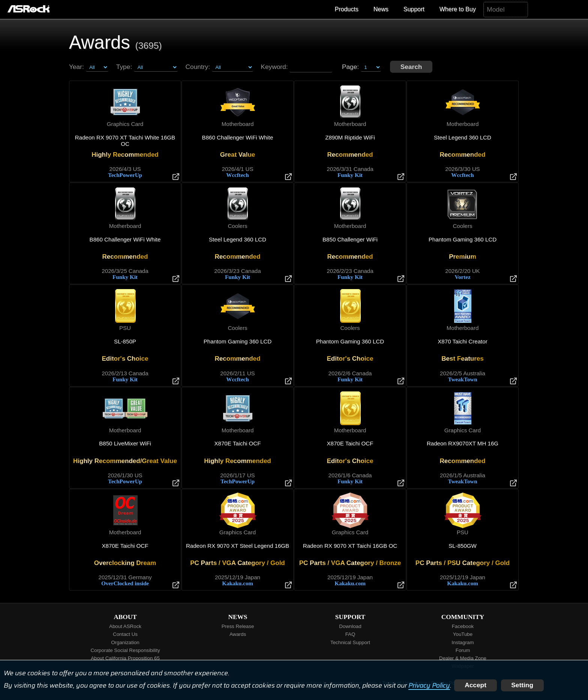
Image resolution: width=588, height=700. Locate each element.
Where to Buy (458, 9)
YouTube (463, 634)
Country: (198, 67)
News (381, 9)
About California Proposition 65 (125, 658)
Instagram (463, 642)
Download (350, 626)
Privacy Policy (429, 685)
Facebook (463, 626)
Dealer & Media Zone (463, 658)
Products (347, 9)
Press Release (238, 626)
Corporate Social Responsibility (125, 650)
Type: (124, 67)
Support (414, 9)
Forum (463, 650)
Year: (76, 67)
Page (349, 67)
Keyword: (274, 67)
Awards (238, 634)
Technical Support (350, 642)
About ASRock (125, 626)
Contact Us (125, 634)
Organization (125, 642)
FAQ (350, 634)
